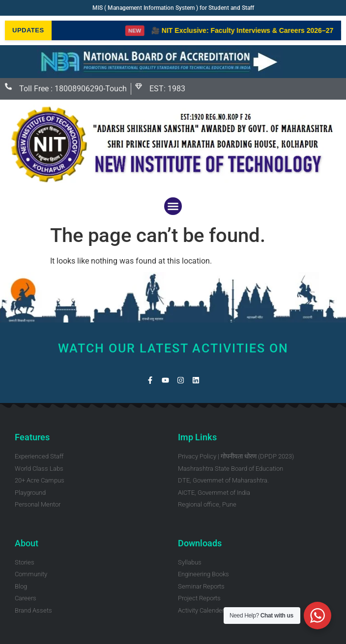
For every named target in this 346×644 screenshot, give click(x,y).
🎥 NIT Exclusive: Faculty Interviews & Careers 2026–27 (250, 30)
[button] (173, 206)
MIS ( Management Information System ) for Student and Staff (173, 8)
